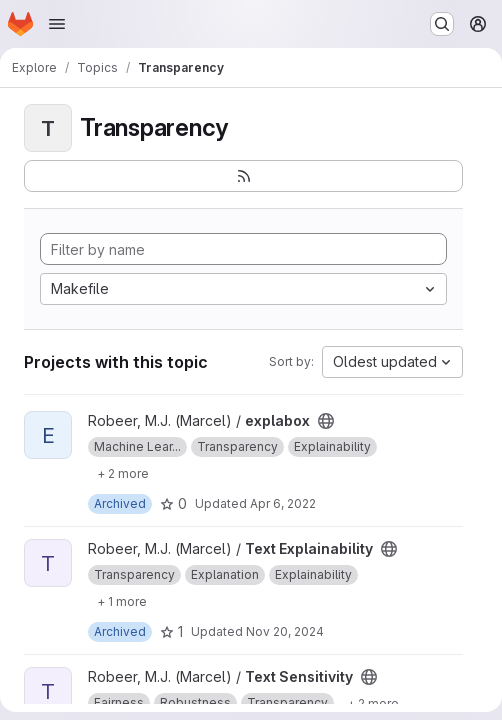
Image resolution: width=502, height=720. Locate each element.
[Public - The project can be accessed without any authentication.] (326, 421)
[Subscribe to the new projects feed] (243, 176)
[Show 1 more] (122, 601)
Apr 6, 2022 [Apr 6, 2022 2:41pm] (283, 503)
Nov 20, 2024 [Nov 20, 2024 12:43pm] (285, 631)
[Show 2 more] (123, 473)
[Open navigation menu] (57, 24)
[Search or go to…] (442, 24)
